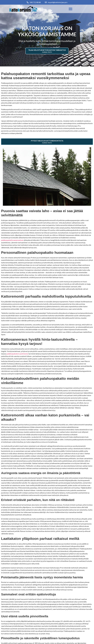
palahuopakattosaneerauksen (12, 240)
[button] (70, 9)
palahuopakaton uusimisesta (17, 354)
